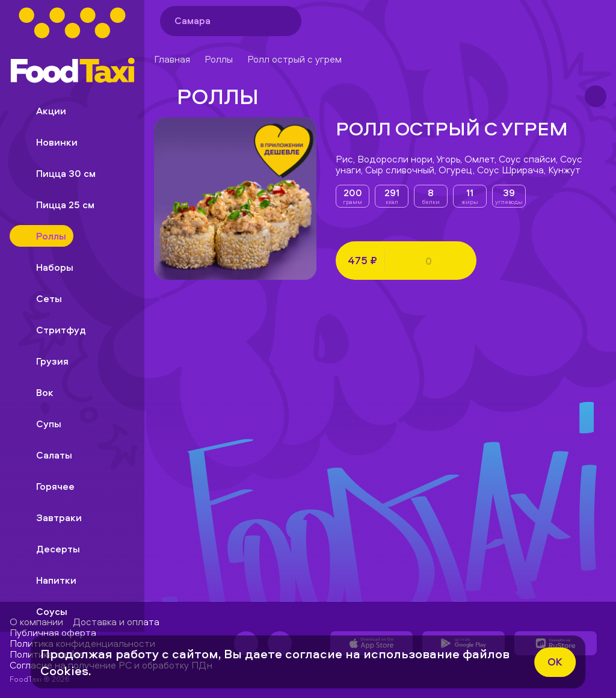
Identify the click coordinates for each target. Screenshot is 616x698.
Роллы (219, 59)
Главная (172, 59)
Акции (42, 111)
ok (555, 662)
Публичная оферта (53, 632)
